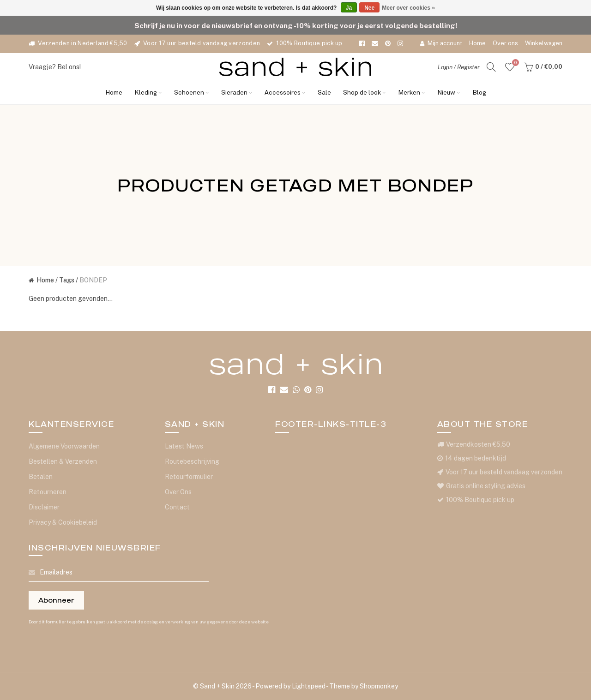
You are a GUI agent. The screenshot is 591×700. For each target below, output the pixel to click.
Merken (412, 93)
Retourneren (48, 492)
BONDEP (93, 280)
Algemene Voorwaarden (64, 446)
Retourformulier (189, 477)
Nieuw (449, 93)
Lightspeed (309, 686)
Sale (324, 93)
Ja (349, 8)
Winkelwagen (544, 43)
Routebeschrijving (192, 461)
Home (477, 43)
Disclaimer (44, 507)
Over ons (505, 43)
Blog (479, 93)
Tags (67, 280)
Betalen (41, 477)
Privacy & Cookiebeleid (63, 522)
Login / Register (459, 67)
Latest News (184, 446)
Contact (177, 507)
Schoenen (192, 93)
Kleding (148, 93)
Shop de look (365, 93)
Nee (369, 8)
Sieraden (237, 93)
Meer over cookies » (408, 8)
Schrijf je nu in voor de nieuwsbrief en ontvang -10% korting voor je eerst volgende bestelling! (296, 25)
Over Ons (178, 492)
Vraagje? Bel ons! (55, 67)
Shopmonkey (379, 686)
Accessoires (285, 93)
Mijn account (441, 43)
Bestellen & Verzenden (63, 461)
